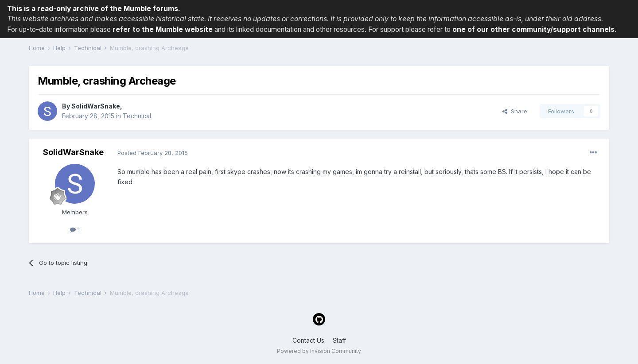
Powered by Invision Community (319, 351)
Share (515, 111)
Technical (137, 116)
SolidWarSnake (96, 106)
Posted (153, 153)
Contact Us (308, 340)
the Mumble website (177, 29)
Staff (339, 340)
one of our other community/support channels (533, 29)
